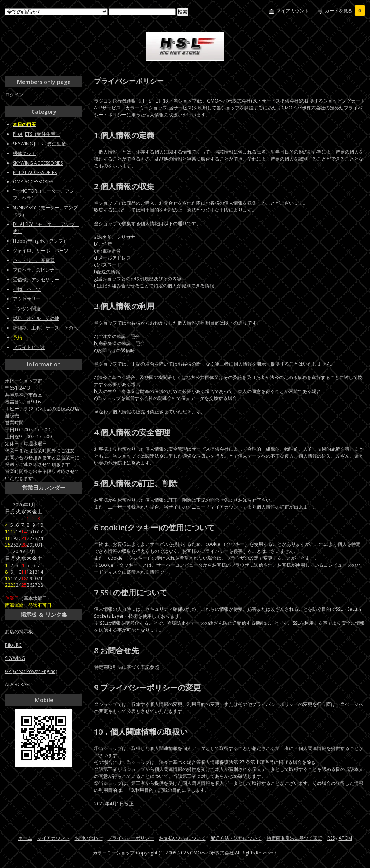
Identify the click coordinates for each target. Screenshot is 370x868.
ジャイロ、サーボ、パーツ (41, 250)
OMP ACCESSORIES (33, 182)
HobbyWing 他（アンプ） (40, 241)
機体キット (24, 153)
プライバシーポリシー (131, 838)
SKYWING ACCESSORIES (38, 163)
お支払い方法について (182, 838)
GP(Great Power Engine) (31, 671)
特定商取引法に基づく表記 (295, 838)
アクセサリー (27, 299)
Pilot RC (13, 645)
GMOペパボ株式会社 (229, 101)
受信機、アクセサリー (36, 279)
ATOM (345, 838)
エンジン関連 (27, 308)
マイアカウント (293, 11)
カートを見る (345, 11)
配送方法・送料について (236, 838)
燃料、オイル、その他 (36, 318)
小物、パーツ (27, 289)
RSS (331, 838)
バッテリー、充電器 (34, 260)
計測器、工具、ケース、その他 (45, 328)
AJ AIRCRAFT (18, 684)
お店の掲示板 (19, 631)
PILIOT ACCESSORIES (35, 172)
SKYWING (15, 658)
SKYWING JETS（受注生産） (42, 144)
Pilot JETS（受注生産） (36, 134)
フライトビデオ (29, 347)
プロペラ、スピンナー (36, 270)
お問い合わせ (89, 838)
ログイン (14, 95)
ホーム (25, 838)
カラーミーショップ (146, 108)
